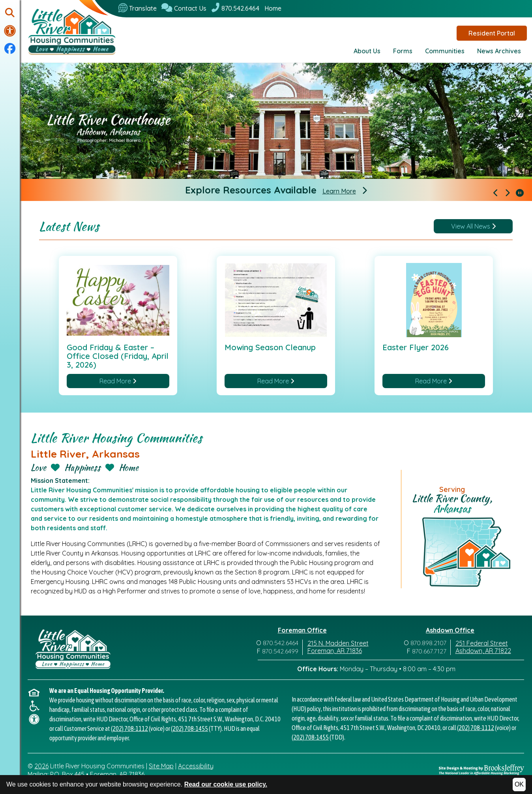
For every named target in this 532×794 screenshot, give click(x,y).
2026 (41, 766)
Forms (403, 51)
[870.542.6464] (235, 8)
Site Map (161, 766)
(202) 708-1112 (129, 728)
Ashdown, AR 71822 (483, 651)
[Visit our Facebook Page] (10, 49)
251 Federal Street (482, 644)
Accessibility (196, 766)
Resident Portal (492, 33)
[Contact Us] (184, 8)
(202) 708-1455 (189, 728)
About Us (367, 51)
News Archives (499, 51)
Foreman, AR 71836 (335, 651)
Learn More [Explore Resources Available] (339, 191)
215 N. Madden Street (338, 644)
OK (519, 784)
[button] (10, 13)
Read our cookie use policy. (226, 784)
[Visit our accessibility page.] (10, 31)
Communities (445, 51)
